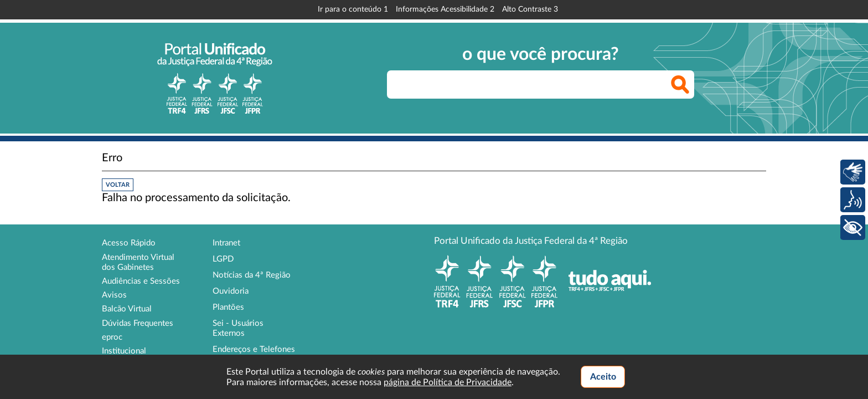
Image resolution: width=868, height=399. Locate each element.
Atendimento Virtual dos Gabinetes (138, 262)
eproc (112, 337)
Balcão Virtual (127, 309)
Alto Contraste (530, 9)
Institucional (124, 351)
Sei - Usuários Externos (238, 328)
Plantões (228, 307)
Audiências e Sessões (141, 281)
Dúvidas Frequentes (138, 323)
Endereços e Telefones (254, 349)
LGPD (223, 259)
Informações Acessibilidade (445, 9)
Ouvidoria (231, 291)
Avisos (114, 295)
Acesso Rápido (129, 243)
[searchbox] (541, 85)
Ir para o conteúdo (353, 9)
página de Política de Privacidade (448, 382)
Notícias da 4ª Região (252, 275)
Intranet (226, 243)
